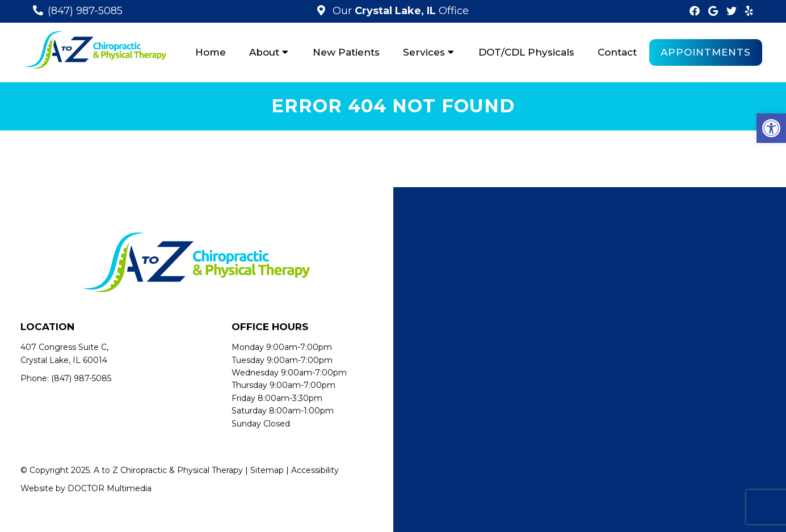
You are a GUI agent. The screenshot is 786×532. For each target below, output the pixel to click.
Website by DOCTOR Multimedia (86, 488)
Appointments (706, 52)
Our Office (399, 11)
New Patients (346, 52)
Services (424, 52)
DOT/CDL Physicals (526, 52)
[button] (771, 128)
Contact (617, 52)
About (264, 52)
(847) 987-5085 (85, 11)
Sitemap (267, 470)
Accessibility (315, 470)
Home (211, 52)
